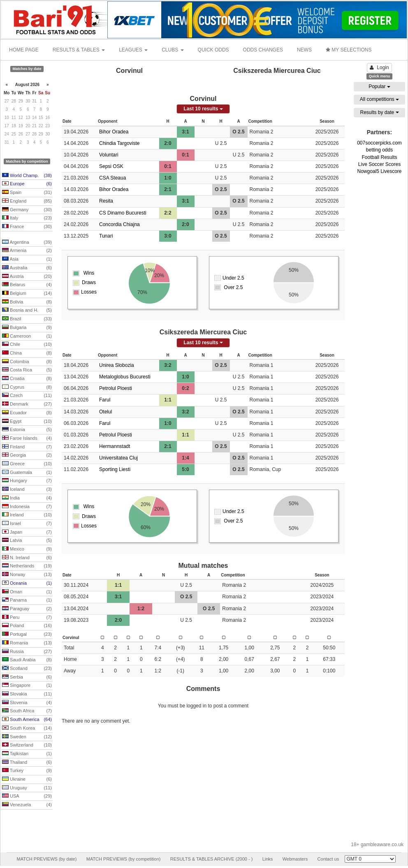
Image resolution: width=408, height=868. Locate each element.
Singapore (27, 686)
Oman (27, 592)
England (27, 201)
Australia (27, 268)
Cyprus (27, 387)
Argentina (27, 243)
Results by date (379, 112)
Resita (106, 201)
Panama (27, 600)
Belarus (27, 285)
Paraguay (27, 609)
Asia (27, 259)
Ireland (27, 515)
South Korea (27, 728)
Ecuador (27, 413)
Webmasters (295, 859)
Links (268, 859)
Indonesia (27, 507)
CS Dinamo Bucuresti (123, 213)
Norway (27, 575)
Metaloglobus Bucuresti (125, 377)
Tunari (106, 236)
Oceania (27, 583)
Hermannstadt (115, 446)
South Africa (27, 711)
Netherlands (27, 566)
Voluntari (109, 155)
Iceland (27, 490)
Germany (27, 210)
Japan (27, 532)
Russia (27, 652)
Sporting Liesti (115, 469)
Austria (27, 277)
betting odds (379, 150)
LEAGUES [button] (133, 50)
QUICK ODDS (213, 50)
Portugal (27, 635)
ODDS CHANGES (263, 50)
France (27, 227)
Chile (27, 345)
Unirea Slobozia (117, 365)
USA (27, 796)
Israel (27, 524)
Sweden (27, 737)
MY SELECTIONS (349, 50)
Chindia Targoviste (119, 143)
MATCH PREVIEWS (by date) (46, 859)
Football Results (379, 157)
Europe (27, 184)
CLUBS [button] (173, 50)
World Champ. (27, 176)
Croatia (27, 379)
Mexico (27, 549)
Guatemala (27, 473)
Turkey (27, 771)
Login (379, 68)
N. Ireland (27, 558)
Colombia (27, 362)
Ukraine (27, 779)
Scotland (27, 669)
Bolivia (27, 302)
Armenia (27, 251)
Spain (27, 193)
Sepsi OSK (111, 166)
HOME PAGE (24, 50)
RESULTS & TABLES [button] (79, 50)
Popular (379, 86)
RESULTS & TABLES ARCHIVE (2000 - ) (212, 859)
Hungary (27, 481)
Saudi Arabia (27, 660)
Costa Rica (27, 370)
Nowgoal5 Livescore (379, 171)
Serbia (27, 677)
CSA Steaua (112, 178)
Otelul (105, 412)
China (27, 353)
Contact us (328, 859)
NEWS (304, 50)
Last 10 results (203, 109)
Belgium (27, 294)
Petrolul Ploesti (116, 388)
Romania (27, 643)
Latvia (27, 541)
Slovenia (27, 703)
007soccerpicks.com (379, 143)
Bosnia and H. (27, 310)
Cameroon (27, 336)
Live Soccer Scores (379, 164)
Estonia (27, 430)
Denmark (27, 404)
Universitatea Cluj (118, 458)
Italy (27, 218)
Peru (27, 618)
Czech (27, 396)
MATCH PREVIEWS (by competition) (124, 859)
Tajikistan (27, 754)
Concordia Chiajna (119, 224)
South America (27, 720)
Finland (27, 447)
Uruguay (27, 788)
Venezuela (27, 805)
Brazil (27, 319)
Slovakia (27, 694)
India (27, 498)
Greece (27, 464)
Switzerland (27, 745)
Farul (105, 400)
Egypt (27, 422)
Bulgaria (27, 328)
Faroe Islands (27, 439)
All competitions (379, 99)
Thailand (27, 763)
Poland (27, 626)
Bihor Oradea (114, 132)
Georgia (27, 455)
